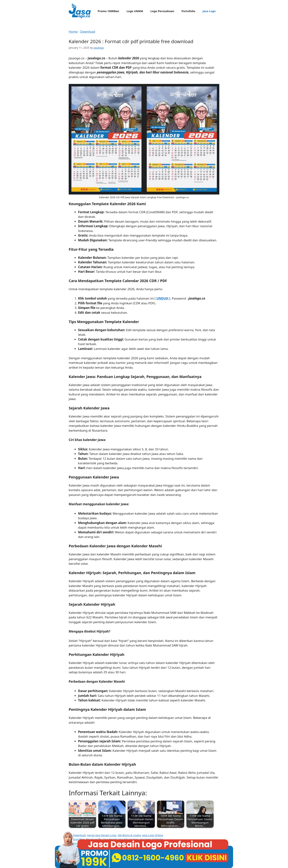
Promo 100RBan (108, 11)
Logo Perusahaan (162, 11)
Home (73, 31)
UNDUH (163, 298)
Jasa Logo (209, 11)
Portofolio (188, 11)
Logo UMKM (135, 11)
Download (88, 31)
